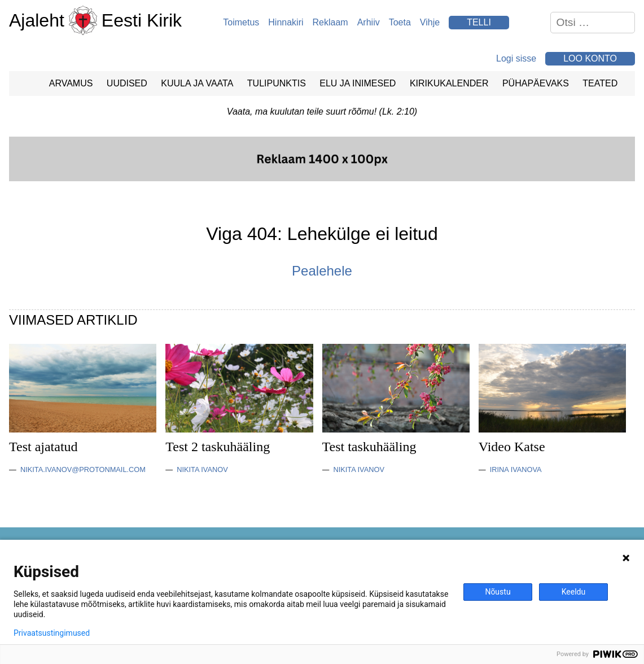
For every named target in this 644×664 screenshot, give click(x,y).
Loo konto (590, 58)
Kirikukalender (449, 83)
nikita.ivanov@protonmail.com (83, 469)
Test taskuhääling (369, 447)
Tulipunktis (277, 83)
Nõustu (498, 592)
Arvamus (71, 83)
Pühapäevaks (536, 83)
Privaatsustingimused (52, 633)
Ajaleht (37, 20)
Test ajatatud (43, 447)
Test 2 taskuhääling (218, 447)
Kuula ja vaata (197, 83)
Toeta (400, 22)
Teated (600, 83)
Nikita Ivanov (202, 469)
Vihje (430, 22)
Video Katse (512, 447)
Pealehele (322, 271)
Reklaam (330, 22)
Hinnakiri (286, 22)
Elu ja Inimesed (358, 83)
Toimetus (241, 22)
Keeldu (573, 592)
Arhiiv (369, 22)
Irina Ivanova (516, 469)
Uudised (127, 83)
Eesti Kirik (142, 20)
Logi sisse (516, 58)
